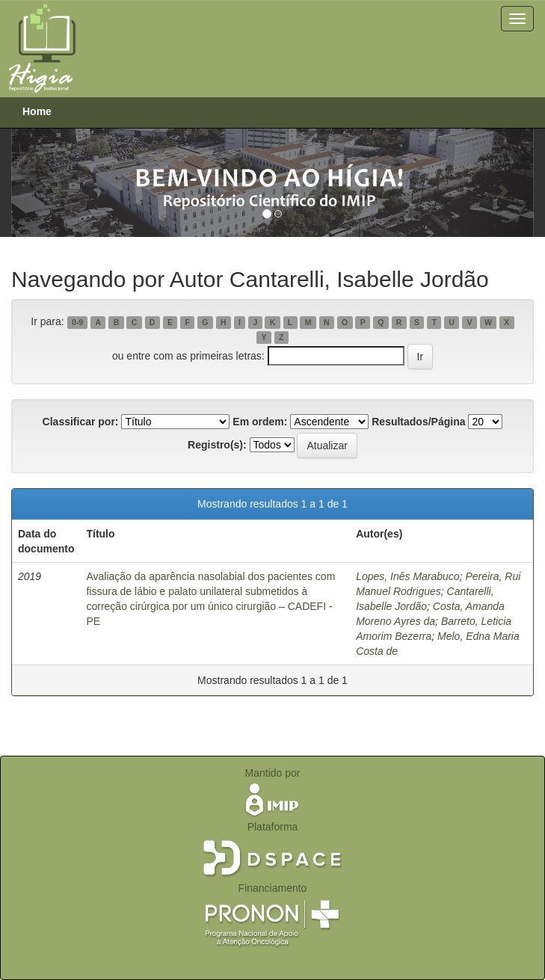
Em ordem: (260, 422)
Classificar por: (81, 422)
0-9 (77, 322)
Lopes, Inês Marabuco (408, 576)
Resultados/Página (418, 422)
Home (37, 111)
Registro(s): (217, 445)
